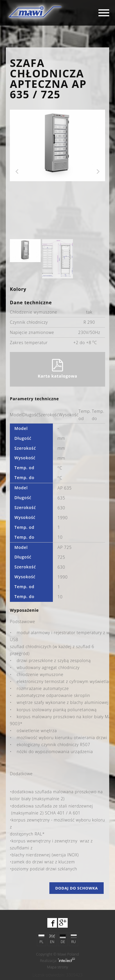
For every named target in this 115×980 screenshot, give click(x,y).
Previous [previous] (17, 172)
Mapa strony (58, 967)
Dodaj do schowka (77, 888)
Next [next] (98, 172)
